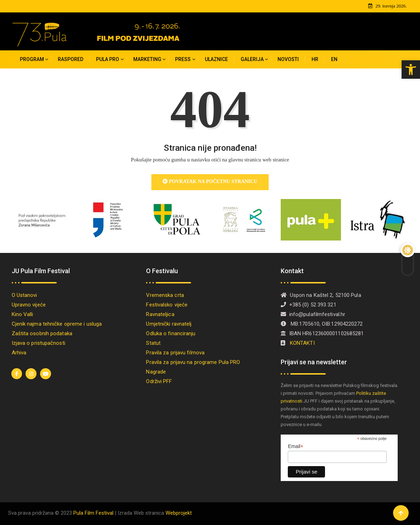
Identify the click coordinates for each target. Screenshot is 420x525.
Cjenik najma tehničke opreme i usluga (57, 324)
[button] (411, 70)
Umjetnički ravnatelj (169, 324)
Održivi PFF (159, 381)
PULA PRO (108, 59)
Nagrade (156, 371)
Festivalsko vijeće (167, 304)
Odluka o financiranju (171, 333)
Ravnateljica (160, 314)
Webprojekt (179, 512)
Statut (153, 343)
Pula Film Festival (93, 512)
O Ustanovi (24, 295)
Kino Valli (23, 314)
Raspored (71, 59)
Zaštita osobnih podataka (42, 333)
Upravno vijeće (29, 304)
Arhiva (19, 352)
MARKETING (147, 59)
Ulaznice (216, 59)
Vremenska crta (165, 295)
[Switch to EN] (334, 59)
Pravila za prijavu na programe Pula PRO (193, 362)
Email (295, 446)
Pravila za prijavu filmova (175, 352)
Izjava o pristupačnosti (38, 343)
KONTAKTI (303, 343)
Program (32, 59)
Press (183, 59)
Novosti (288, 59)
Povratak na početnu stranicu (210, 181)
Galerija (252, 59)
